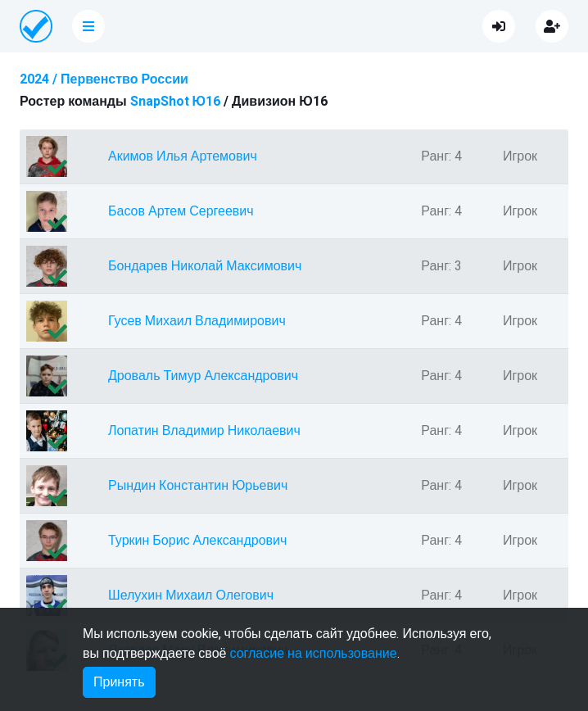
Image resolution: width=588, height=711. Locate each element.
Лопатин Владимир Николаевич (204, 431)
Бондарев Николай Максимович (205, 266)
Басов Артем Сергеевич (181, 211)
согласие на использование (313, 654)
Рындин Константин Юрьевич (198, 486)
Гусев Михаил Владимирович (197, 321)
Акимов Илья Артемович (183, 156)
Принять (119, 682)
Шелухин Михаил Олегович (191, 596)
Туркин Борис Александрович (197, 541)
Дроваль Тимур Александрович (203, 376)
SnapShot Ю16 (176, 102)
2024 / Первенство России (104, 79)
